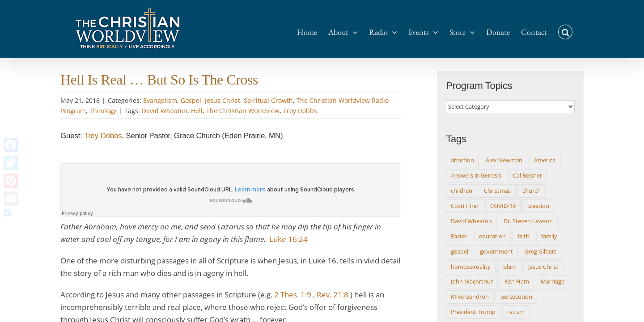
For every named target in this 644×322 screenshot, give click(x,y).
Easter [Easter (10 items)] (459, 236)
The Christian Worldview (243, 111)
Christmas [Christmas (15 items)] (497, 191)
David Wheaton (165, 111)
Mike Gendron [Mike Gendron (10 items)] (470, 297)
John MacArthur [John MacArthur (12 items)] (472, 281)
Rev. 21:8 (333, 294)
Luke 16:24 (288, 239)
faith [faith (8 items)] (523, 236)
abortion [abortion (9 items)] (462, 160)
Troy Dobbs (300, 111)
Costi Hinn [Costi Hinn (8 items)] (465, 206)
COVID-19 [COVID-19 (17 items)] (503, 206)
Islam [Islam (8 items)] (509, 267)
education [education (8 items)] (492, 236)
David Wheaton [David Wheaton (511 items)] (471, 221)
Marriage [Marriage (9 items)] (553, 281)
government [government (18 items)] (496, 251)
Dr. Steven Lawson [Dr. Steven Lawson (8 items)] (528, 221)
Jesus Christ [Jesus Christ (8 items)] (543, 267)
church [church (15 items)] (532, 191)
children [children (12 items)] (462, 191)
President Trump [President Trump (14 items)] (473, 312)
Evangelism (160, 100)
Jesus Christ (222, 100)
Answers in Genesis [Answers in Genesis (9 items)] (476, 175)
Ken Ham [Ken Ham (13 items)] (517, 281)
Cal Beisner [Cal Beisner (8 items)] (527, 175)
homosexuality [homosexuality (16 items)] (471, 267)
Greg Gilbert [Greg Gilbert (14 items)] (540, 251)
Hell (197, 111)
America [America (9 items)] (545, 160)
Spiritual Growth (268, 100)
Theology (103, 111)
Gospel (191, 100)
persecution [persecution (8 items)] (516, 297)
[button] (576, 28)
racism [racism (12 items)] (516, 312)
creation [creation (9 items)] (538, 206)
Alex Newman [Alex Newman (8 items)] (504, 160)
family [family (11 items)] (549, 236)
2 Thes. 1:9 (293, 294)
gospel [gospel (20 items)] (460, 251)
